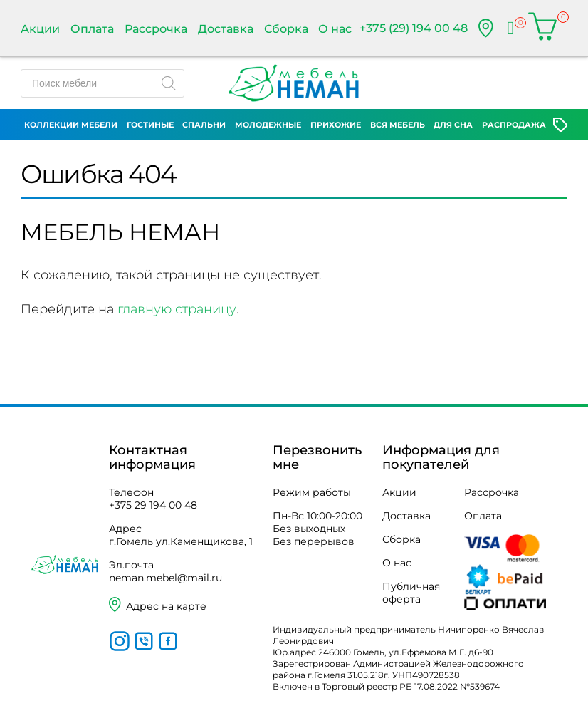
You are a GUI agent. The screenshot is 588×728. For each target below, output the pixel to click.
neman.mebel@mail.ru (166, 578)
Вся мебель (398, 125)
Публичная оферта (411, 593)
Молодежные (268, 125)
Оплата (92, 29)
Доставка (226, 29)
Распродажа (514, 125)
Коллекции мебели (71, 125)
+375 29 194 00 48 (153, 505)
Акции (40, 29)
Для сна (453, 125)
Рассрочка (156, 29)
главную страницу (177, 309)
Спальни (204, 125)
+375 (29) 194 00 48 (414, 28)
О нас (335, 29)
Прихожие (336, 125)
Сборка (286, 29)
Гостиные (150, 125)
